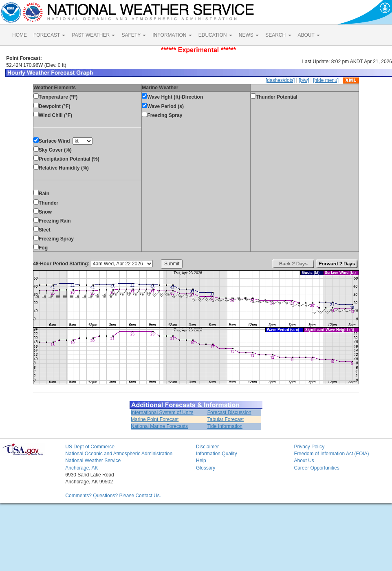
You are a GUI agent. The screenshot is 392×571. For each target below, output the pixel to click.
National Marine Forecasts (159, 426)
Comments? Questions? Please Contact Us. (113, 496)
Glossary (206, 468)
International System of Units (162, 412)
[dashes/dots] (280, 80)
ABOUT (309, 35)
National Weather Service (93, 461)
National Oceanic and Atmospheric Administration (119, 454)
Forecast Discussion (229, 412)
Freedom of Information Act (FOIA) (331, 454)
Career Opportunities (316, 468)
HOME (20, 35)
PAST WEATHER (93, 35)
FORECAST (49, 35)
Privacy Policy (309, 447)
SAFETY (134, 35)
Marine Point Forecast (155, 419)
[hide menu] (326, 80)
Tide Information (225, 426)
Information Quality (217, 454)
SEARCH (278, 35)
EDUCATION (215, 35)
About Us (304, 461)
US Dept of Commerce (90, 447)
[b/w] (304, 80)
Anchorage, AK (81, 468)
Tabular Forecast (226, 419)
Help (201, 461)
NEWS (249, 35)
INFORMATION (172, 35)
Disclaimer (207, 447)
